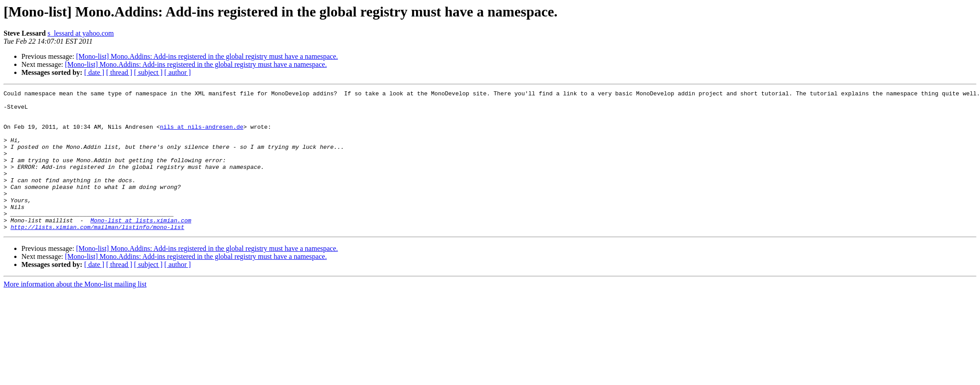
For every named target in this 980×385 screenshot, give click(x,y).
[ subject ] (148, 72)
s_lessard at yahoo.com (81, 33)
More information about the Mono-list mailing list (75, 312)
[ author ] (178, 72)
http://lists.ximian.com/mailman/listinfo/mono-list (98, 255)
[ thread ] (119, 72)
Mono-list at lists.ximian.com (141, 247)
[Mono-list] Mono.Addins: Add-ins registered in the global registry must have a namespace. (207, 56)
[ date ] (94, 72)
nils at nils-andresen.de (202, 135)
